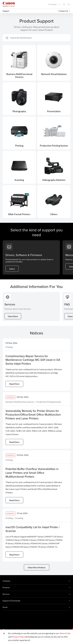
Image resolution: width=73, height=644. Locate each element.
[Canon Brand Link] (9, 4)
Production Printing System (49, 402)
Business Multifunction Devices (20, 402)
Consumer (53, 4)
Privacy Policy (18, 637)
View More (13, 316)
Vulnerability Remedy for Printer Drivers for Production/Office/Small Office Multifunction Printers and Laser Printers (33, 415)
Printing (9, 347)
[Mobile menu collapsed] (69, 4)
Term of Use (65, 633)
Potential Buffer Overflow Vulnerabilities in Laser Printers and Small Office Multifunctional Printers (32, 473)
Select (12, 269)
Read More (14, 384)
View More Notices (37, 567)
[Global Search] (64, 4)
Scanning (19, 518)
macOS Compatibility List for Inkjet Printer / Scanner (33, 529)
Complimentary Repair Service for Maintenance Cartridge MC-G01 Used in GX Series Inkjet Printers (33, 360)
